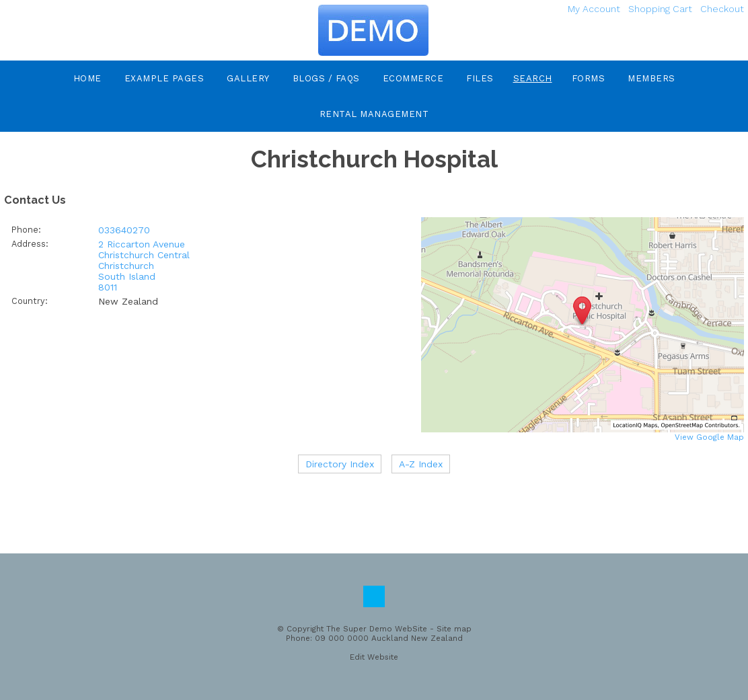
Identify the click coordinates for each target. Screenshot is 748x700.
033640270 (124, 230)
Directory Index (340, 464)
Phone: (26, 230)
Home (87, 78)
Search (533, 78)
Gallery (248, 78)
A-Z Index (421, 464)
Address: (30, 244)
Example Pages (164, 78)
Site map (454, 629)
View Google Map (709, 437)
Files (480, 78)
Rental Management (374, 114)
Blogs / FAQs (326, 78)
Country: (30, 301)
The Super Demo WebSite (377, 629)
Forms (589, 78)
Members (651, 78)
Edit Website (374, 657)
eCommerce (413, 78)
